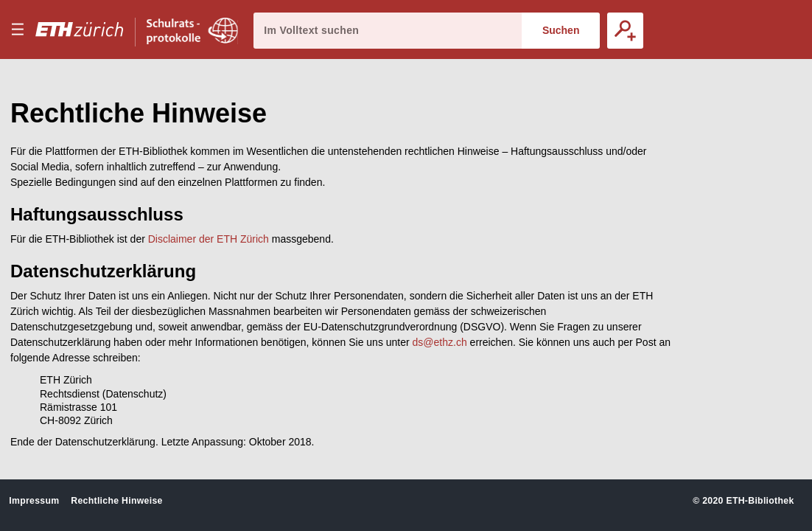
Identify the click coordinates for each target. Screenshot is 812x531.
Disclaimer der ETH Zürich (209, 239)
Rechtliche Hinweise (116, 501)
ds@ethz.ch (440, 342)
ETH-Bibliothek (760, 501)
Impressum (34, 501)
